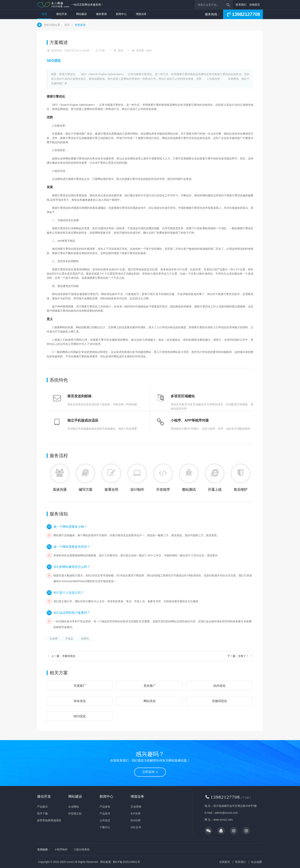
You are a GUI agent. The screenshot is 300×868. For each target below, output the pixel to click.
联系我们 (241, 5)
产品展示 (42, 807)
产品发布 (105, 807)
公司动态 (105, 820)
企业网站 (74, 807)
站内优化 (219, 686)
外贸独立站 (75, 814)
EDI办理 (135, 820)
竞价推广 (150, 686)
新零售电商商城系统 (49, 820)
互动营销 (136, 807)
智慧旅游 (80, 25)
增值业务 (141, 14)
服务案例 (101, 14)
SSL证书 (136, 827)
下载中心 (105, 827)
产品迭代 (105, 814)
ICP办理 (135, 814)
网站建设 (82, 14)
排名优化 (80, 701)
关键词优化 (219, 701)
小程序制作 (61, 849)
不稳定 (69, 639)
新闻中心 (121, 14)
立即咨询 (150, 772)
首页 (44, 14)
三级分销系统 (82, 849)
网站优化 (150, 701)
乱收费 (54, 639)
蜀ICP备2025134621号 (126, 862)
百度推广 (80, 686)
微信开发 (62, 14)
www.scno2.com (223, 820)
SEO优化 (80, 716)
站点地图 (257, 862)
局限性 (85, 639)
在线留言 (255, 5)
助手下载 (42, 814)
